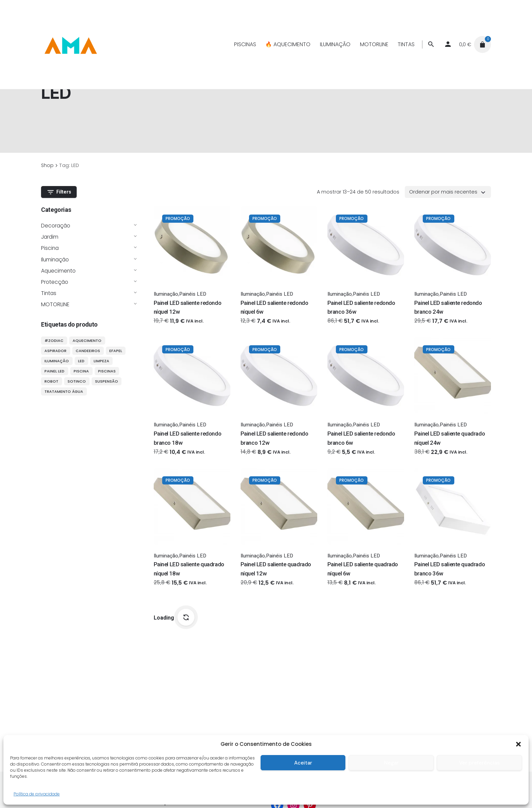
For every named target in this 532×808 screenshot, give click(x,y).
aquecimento (87, 341)
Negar (391, 763)
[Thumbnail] (70, 44)
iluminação (57, 361)
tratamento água (64, 391)
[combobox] (448, 192)
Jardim (50, 237)
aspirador (55, 351)
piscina (81, 371)
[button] (518, 744)
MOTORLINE (55, 304)
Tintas (49, 293)
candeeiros (88, 351)
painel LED (54, 371)
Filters (59, 192)
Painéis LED (193, 294)
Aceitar (303, 763)
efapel (116, 351)
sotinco (77, 381)
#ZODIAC (54, 341)
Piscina (50, 248)
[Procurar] (431, 44)
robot (51, 381)
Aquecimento (58, 271)
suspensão (107, 381)
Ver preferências (479, 763)
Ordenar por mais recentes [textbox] (443, 192)
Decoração (56, 226)
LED (81, 361)
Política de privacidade (37, 794)
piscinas (107, 371)
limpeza (101, 361)
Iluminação (55, 260)
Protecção (55, 282)
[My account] (448, 44)
